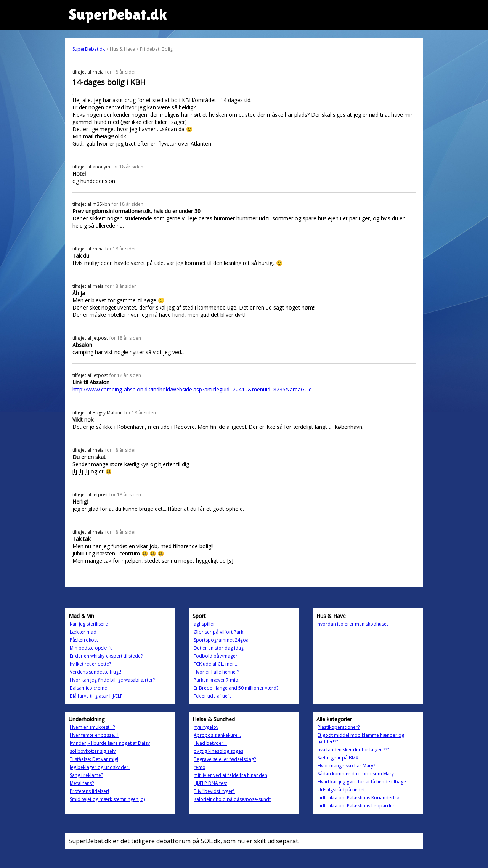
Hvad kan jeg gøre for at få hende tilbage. (362, 782)
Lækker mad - (84, 632)
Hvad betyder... (210, 743)
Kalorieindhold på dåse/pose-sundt (232, 799)
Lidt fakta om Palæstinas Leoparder (356, 806)
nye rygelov (206, 727)
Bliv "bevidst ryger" (214, 791)
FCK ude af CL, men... (216, 664)
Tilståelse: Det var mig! (94, 759)
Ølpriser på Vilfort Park (218, 632)
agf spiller (204, 624)
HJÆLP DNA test (210, 783)
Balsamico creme (88, 688)
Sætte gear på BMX (338, 758)
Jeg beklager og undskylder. (100, 767)
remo (200, 767)
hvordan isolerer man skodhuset (353, 624)
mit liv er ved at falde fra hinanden (230, 775)
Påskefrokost (84, 640)
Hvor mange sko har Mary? (346, 766)
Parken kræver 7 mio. (217, 680)
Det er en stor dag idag (219, 648)
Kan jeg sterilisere (89, 624)
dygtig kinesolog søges (218, 751)
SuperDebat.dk (89, 49)
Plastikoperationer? (339, 727)
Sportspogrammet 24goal (222, 640)
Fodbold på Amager (216, 656)
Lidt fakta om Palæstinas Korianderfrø (359, 798)
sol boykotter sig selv (93, 751)
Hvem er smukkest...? (92, 727)
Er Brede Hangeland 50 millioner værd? (236, 688)
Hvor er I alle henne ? (216, 672)
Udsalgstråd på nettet (341, 790)
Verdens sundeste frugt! (96, 672)
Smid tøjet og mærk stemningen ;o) (107, 799)
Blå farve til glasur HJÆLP (96, 696)
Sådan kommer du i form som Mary (356, 774)
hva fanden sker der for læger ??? (353, 750)
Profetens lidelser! (89, 791)
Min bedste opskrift (91, 648)
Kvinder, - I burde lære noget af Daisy (110, 743)
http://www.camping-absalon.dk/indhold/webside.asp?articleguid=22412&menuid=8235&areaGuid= (194, 389)
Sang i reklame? (86, 775)
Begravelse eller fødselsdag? (225, 759)
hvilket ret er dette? (90, 664)
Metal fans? (82, 783)
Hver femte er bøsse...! (94, 735)
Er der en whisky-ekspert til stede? (106, 656)
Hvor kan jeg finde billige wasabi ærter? (112, 680)
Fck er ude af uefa (213, 696)
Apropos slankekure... (217, 735)
